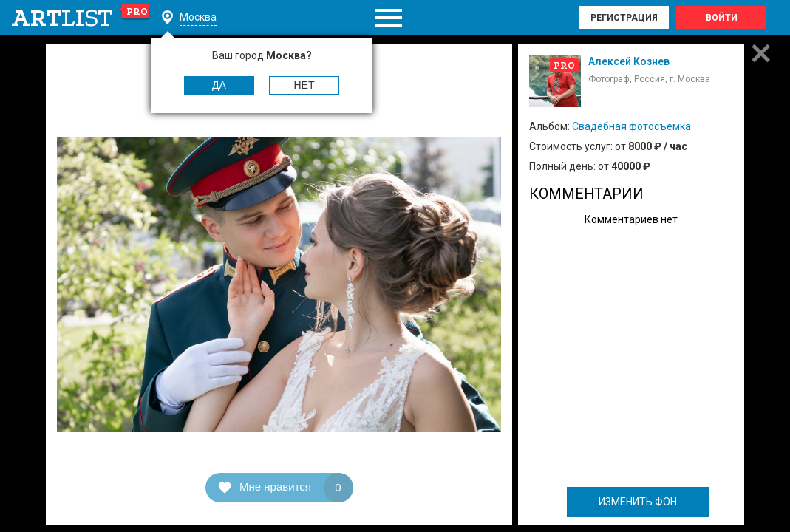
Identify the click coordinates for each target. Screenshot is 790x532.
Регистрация (624, 18)
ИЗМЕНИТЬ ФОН (638, 502)
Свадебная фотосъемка (631, 126)
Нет (304, 85)
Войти (722, 18)
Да (219, 85)
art (81, 18)
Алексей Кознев (629, 61)
